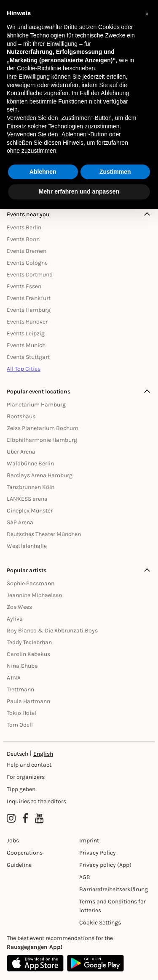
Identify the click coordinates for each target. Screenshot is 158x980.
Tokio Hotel (21, 713)
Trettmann (20, 689)
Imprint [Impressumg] (89, 841)
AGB (85, 877)
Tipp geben (21, 789)
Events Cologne (27, 263)
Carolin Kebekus (28, 654)
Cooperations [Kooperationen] (25, 853)
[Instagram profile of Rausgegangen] (11, 818)
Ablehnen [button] (43, 172)
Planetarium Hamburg (36, 405)
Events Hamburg (29, 310)
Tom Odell (20, 725)
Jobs (13, 841)
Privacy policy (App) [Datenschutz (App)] (105, 865)
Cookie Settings (100, 923)
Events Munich (26, 345)
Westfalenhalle (27, 546)
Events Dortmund (30, 275)
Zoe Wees (19, 607)
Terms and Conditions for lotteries (112, 906)
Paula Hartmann (28, 701)
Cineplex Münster (30, 511)
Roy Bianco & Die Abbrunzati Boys (52, 631)
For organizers (26, 777)
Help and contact (29, 765)
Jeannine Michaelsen (34, 595)
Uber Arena (21, 452)
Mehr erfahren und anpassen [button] (79, 191)
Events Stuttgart (28, 357)
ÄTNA (14, 678)
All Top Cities (24, 369)
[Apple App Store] (35, 963)
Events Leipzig (26, 333)
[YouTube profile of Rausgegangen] (39, 818)
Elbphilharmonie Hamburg (42, 440)
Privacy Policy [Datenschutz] (98, 853)
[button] (147, 13)
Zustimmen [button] (115, 172)
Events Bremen (27, 251)
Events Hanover (27, 322)
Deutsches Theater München (44, 534)
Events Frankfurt (29, 298)
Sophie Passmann (31, 583)
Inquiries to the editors (36, 801)
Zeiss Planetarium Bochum (43, 428)
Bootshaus (21, 416)
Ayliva (15, 619)
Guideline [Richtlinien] (19, 865)
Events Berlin (24, 227)
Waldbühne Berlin (30, 463)
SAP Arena (20, 522)
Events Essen (24, 286)
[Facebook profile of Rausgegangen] (25, 818)
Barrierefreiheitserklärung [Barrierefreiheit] (114, 889)
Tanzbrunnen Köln (31, 487)
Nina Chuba (22, 666)
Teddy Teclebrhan (29, 642)
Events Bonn (23, 239)
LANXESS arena (27, 499)
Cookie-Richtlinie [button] (39, 68)
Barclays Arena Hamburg (40, 475)
